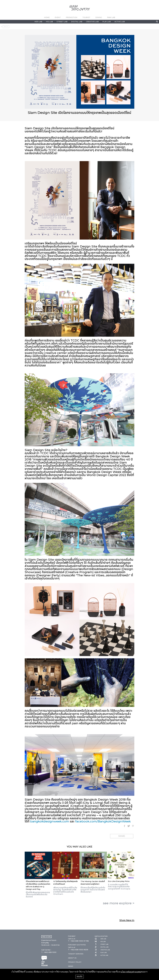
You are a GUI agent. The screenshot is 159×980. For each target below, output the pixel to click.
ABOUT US (72, 958)
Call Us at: (72, 947)
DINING (99, 17)
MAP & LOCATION (101, 936)
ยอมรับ (80, 976)
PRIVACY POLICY (75, 962)
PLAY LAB (107, 22)
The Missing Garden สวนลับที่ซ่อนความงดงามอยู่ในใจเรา (93, 883)
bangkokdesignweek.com (50, 821)
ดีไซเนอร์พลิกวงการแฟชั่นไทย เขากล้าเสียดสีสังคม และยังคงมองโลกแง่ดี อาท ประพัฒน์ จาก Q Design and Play (38, 885)
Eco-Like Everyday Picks (119, 881)
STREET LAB (62, 22)
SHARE (122, 836)
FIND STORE (46, 937)
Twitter (129, 826)
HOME (47, 17)
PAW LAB (111, 17)
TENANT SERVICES (76, 954)
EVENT (58, 17)
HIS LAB (49, 22)
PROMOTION (72, 17)
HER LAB (38, 22)
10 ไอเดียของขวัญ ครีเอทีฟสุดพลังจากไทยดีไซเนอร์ (65, 883)
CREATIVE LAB (92, 22)
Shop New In (127, 920)
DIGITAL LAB (77, 22)
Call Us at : (72, 939)
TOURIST (86, 17)
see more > (119, 903)
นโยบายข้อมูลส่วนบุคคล (131, 972)
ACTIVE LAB (120, 22)
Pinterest (133, 826)
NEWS (71, 966)
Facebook (124, 826)
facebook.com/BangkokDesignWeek (103, 821)
